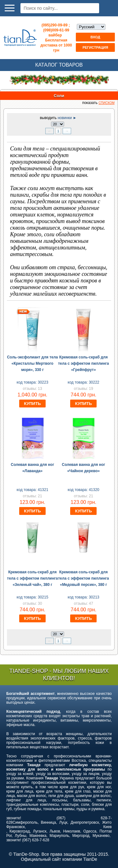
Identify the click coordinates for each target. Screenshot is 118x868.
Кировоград (20, 831)
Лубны (20, 836)
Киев (107, 827)
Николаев (72, 831)
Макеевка (38, 836)
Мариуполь (59, 836)
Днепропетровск (85, 822)
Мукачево (101, 836)
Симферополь (25, 822)
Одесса (90, 831)
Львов (55, 831)
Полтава (107, 831)
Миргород (81, 836)
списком (107, 103)
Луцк (63, 822)
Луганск (40, 831)
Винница (48, 822)
